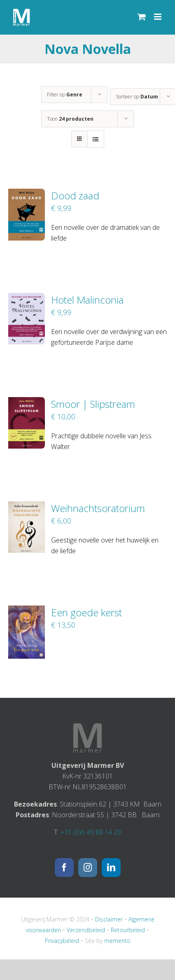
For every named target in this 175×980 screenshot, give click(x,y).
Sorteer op (137, 97)
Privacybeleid (62, 941)
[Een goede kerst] (27, 611)
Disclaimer (109, 919)
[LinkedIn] (111, 868)
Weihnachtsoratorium (98, 508)
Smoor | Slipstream (93, 404)
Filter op (65, 95)
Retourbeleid (128, 930)
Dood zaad (75, 195)
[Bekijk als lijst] (96, 139)
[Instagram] (88, 868)
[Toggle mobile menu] (158, 17)
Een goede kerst (86, 612)
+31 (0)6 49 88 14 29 (91, 832)
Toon (70, 119)
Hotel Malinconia (87, 300)
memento (117, 941)
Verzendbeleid (86, 930)
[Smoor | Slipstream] (27, 402)
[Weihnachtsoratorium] (27, 507)
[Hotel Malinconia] (27, 298)
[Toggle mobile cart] (142, 17)
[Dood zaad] (27, 194)
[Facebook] (64, 868)
